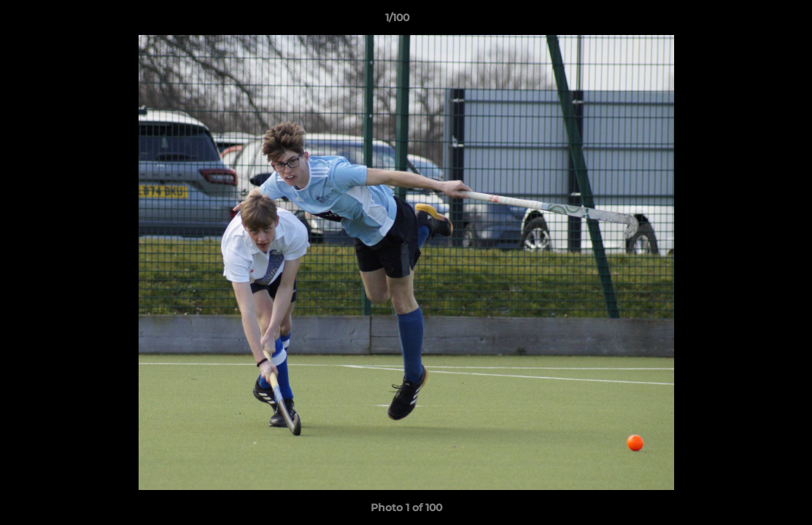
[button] (751, 21)
